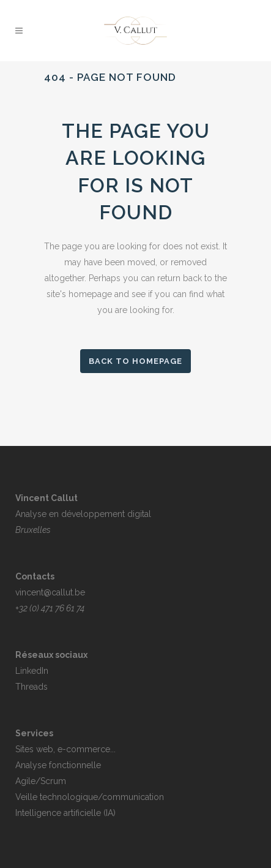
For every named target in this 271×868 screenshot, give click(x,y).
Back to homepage (135, 361)
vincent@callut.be (50, 592)
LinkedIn (32, 671)
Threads (32, 687)
